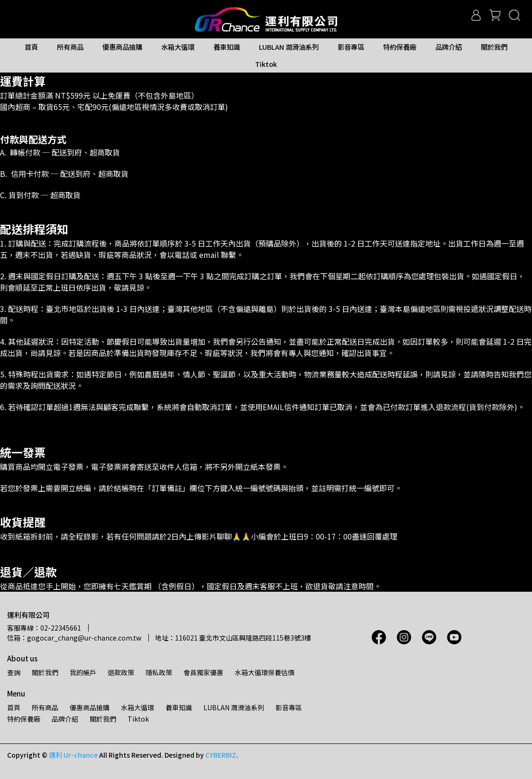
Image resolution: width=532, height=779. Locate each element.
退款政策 (121, 672)
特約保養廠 (400, 47)
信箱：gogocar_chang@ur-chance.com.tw (74, 638)
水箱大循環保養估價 (265, 672)
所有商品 (70, 47)
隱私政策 (159, 672)
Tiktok (266, 64)
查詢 (14, 672)
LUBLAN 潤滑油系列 (289, 47)
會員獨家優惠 (203, 672)
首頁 (31, 47)
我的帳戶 (83, 672)
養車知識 (227, 47)
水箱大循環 (178, 47)
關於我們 (494, 47)
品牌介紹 (449, 47)
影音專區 (351, 47)
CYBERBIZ (221, 755)
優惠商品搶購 (122, 47)
